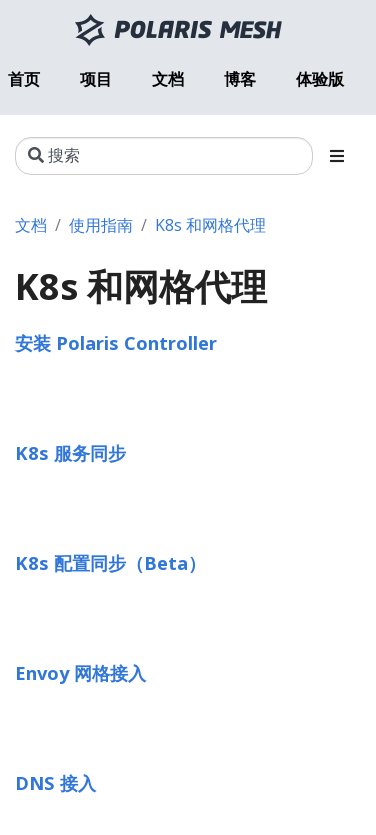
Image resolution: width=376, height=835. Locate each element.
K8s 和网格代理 (210, 225)
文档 (31, 225)
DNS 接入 (55, 782)
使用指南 (101, 225)
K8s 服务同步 (70, 452)
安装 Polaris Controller (116, 342)
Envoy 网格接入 (80, 672)
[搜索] (164, 156)
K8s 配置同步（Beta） (110, 562)
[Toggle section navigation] (337, 156)
